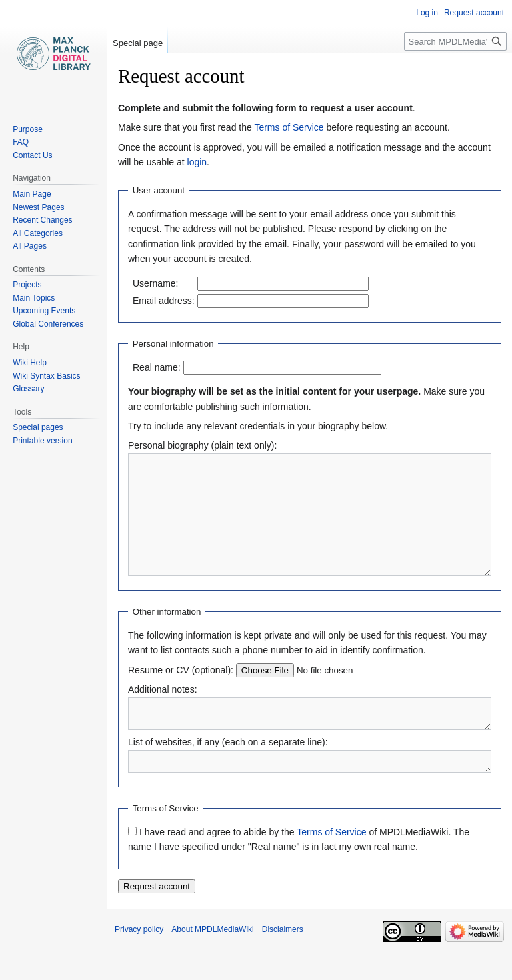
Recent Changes (42, 220)
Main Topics (34, 298)
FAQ (21, 142)
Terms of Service (289, 127)
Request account (474, 13)
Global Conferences (48, 324)
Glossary (28, 389)
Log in (427, 13)
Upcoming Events (44, 311)
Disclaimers (283, 963)
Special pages (38, 427)
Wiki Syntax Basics (46, 376)
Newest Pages (38, 207)
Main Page (32, 194)
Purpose (28, 129)
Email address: (164, 301)
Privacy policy (139, 963)
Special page (138, 43)
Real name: (157, 367)
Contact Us (32, 155)
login (197, 162)
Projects (27, 285)
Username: (155, 283)
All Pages (30, 246)
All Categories (38, 233)
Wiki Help (30, 363)
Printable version (42, 441)
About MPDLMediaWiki (212, 963)
